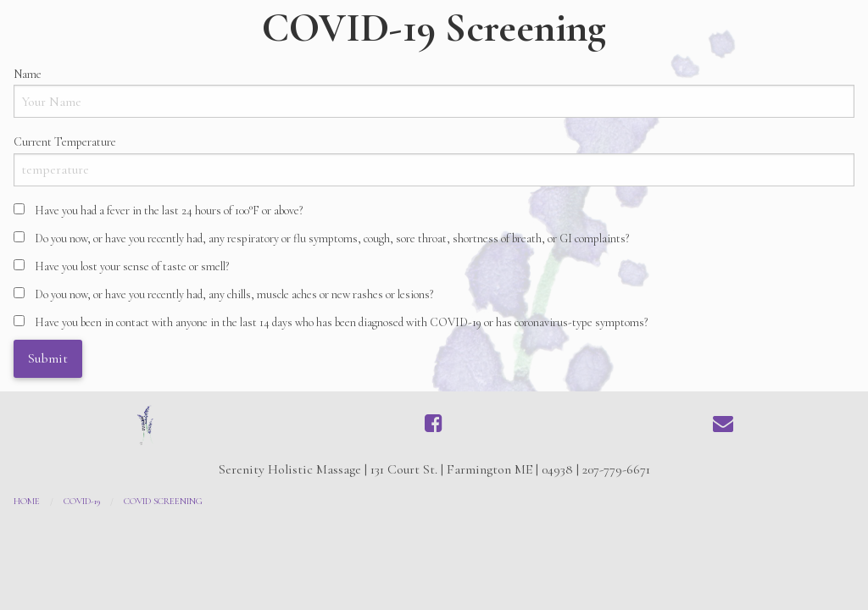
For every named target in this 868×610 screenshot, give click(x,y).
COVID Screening (163, 501)
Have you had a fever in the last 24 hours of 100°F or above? (169, 211)
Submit (48, 358)
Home (27, 501)
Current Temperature (65, 142)
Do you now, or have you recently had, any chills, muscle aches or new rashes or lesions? (234, 294)
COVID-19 (82, 501)
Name (28, 74)
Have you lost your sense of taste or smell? (132, 266)
